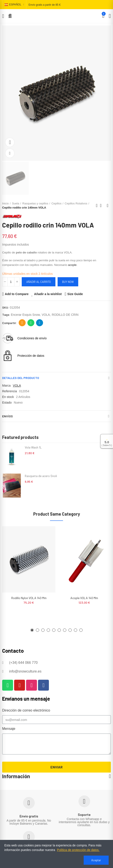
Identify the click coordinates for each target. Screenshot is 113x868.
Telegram (40, 323)
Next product (108, 206)
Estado (7, 403)
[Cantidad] (11, 282)
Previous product (97, 206)
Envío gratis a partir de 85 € (44, 5)
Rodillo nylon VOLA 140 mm (29, 598)
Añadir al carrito (39, 282)
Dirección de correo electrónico (22, 323)
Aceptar (96, 860)
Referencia (10, 391)
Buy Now (68, 282)
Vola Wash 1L (33, 447)
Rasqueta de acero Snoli (41, 476)
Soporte (84, 814)
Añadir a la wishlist (48, 294)
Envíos (7, 416)
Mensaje (9, 729)
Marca (6, 386)
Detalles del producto (21, 378)
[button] (32, 630)
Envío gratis (29, 816)
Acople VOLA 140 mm (84, 598)
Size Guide (75, 294)
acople (72, 265)
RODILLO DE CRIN (65, 315)
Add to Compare (17, 294)
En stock (8, 397)
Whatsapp (31, 323)
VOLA (46, 315)
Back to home (102, 206)
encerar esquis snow (25, 315)
